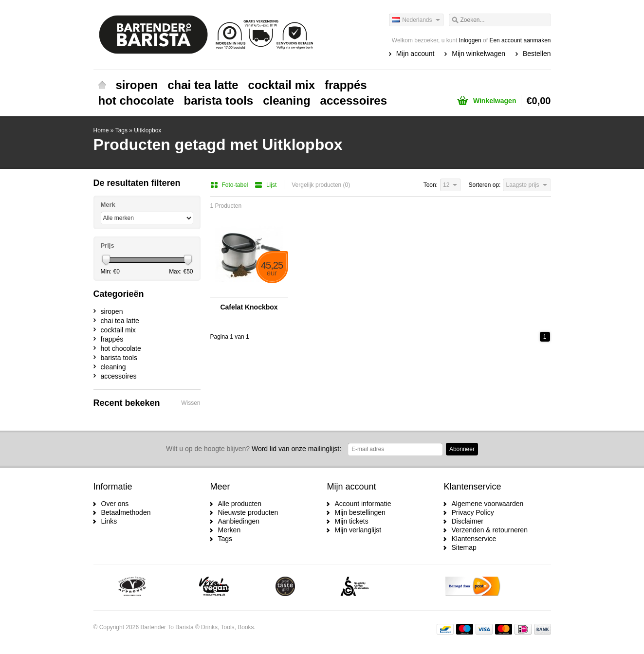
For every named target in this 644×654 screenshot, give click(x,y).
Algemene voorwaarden (488, 504)
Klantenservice (474, 539)
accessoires (354, 100)
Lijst (266, 185)
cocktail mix (282, 85)
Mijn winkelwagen (478, 54)
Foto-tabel (230, 185)
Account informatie (363, 504)
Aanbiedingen (239, 521)
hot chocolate (136, 100)
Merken (230, 530)
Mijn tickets (352, 521)
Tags (121, 130)
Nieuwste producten (248, 512)
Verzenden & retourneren (490, 530)
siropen (137, 85)
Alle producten (240, 504)
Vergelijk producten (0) (321, 185)
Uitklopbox (147, 130)
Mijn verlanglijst (358, 530)
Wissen (191, 403)
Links (109, 521)
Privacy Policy (473, 512)
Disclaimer (468, 521)
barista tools (219, 100)
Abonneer (462, 449)
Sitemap (464, 547)
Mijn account (415, 54)
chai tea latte (203, 85)
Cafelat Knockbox (249, 307)
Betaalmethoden (126, 512)
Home (102, 85)
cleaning (286, 100)
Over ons (115, 504)
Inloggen (470, 40)
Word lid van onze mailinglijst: (254, 449)
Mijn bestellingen (360, 512)
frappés (346, 85)
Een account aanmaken (520, 40)
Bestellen (537, 54)
